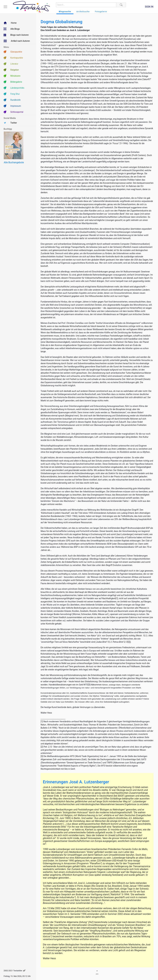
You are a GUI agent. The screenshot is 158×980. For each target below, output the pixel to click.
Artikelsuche (83, 12)
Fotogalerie (101, 12)
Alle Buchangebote (14, 162)
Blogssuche (65, 12)
